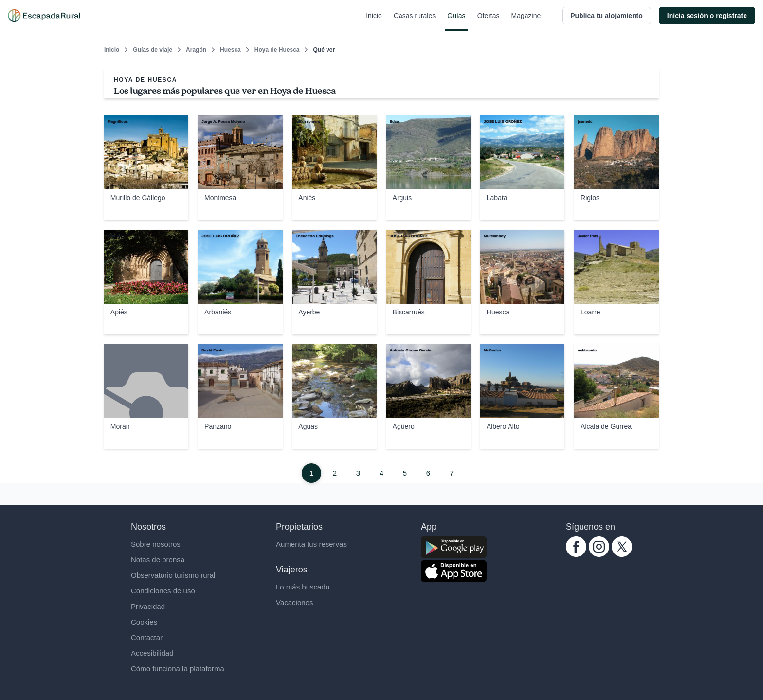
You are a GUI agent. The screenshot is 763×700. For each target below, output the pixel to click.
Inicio (374, 21)
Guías (456, 21)
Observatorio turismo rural (173, 575)
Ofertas (489, 21)
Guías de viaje (153, 50)
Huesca (230, 50)
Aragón (196, 50)
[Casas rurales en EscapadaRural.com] (44, 16)
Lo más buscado (303, 587)
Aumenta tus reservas (311, 544)
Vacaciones (294, 602)
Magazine (526, 21)
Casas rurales (415, 21)
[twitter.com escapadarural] (622, 554)
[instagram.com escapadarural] (599, 554)
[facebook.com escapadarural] (576, 554)
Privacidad (148, 606)
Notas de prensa (158, 560)
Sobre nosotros (156, 544)
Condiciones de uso (163, 591)
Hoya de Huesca (277, 50)
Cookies (144, 622)
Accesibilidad (152, 653)
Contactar (147, 637)
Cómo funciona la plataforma (178, 669)
